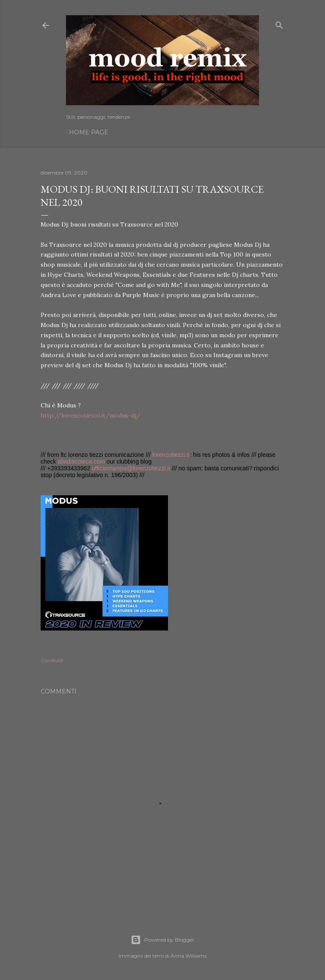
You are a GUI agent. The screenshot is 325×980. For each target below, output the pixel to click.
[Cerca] (279, 23)
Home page (89, 132)
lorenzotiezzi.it (171, 455)
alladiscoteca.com (81, 461)
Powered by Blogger (162, 940)
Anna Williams (189, 956)
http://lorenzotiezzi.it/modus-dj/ (91, 415)
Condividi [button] (52, 660)
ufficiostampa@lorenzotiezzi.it (131, 468)
